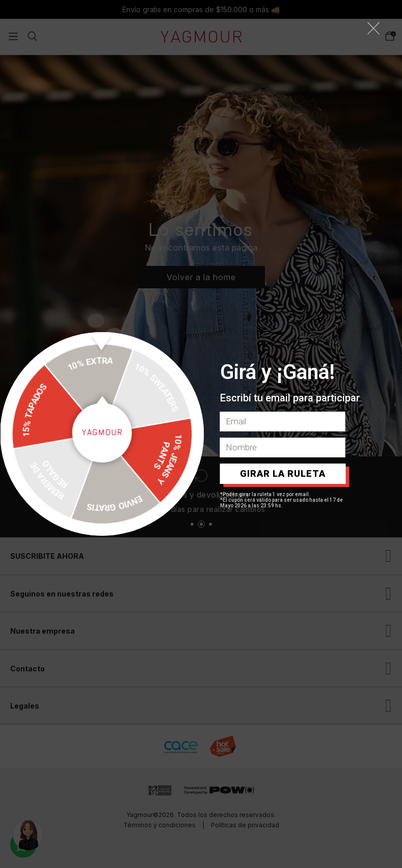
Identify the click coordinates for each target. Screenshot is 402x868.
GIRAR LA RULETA (283, 473)
